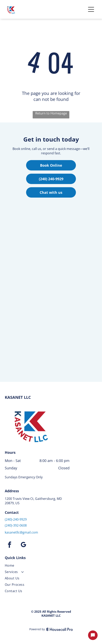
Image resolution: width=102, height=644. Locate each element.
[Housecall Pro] (60, 629)
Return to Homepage (51, 113)
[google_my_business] (23, 545)
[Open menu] (91, 9)
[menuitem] (37, 566)
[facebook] (9, 545)
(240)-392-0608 (16, 525)
